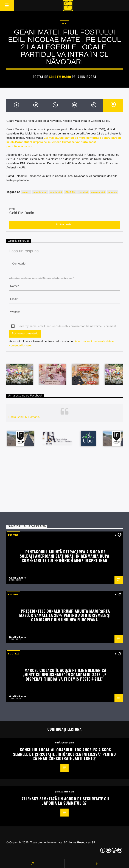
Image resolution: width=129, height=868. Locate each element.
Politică (13, 654)
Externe (13, 535)
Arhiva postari (64, 224)
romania (113, 192)
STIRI (64, 23)
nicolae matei (98, 192)
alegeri (26, 192)
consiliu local (40, 192)
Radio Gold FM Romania (24, 417)
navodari (83, 192)
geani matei (56, 192)
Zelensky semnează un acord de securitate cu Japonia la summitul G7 (65, 801)
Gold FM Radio (60, 77)
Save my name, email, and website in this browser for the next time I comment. (67, 326)
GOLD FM (70, 192)
